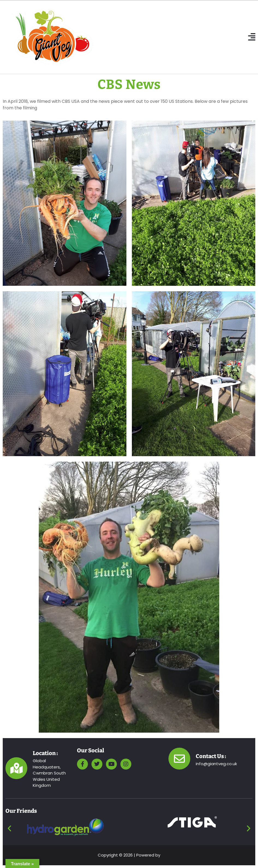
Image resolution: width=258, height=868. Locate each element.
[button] (252, 37)
